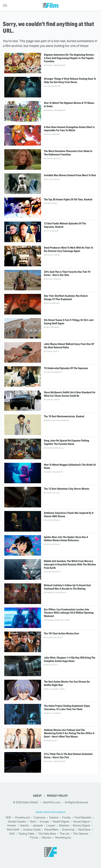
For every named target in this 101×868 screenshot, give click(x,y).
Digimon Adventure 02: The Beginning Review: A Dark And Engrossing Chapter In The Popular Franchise (69, 58)
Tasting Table (26, 834)
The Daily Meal (47, 834)
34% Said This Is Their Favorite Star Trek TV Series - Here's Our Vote (67, 274)
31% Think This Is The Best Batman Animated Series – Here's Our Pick (68, 756)
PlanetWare (51, 830)
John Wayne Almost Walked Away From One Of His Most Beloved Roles (69, 346)
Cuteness (40, 818)
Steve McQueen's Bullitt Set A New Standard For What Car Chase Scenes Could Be (70, 394)
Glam (33, 822)
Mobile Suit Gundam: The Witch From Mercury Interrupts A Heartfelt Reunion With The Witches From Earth (70, 565)
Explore (54, 818)
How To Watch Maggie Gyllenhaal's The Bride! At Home (70, 466)
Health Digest (61, 822)
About (37, 796)
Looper (51, 826)
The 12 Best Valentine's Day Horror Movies (67, 489)
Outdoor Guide (32, 830)
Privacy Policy (57, 796)
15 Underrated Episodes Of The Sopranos (66, 368)
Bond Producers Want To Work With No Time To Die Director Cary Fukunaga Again (69, 249)
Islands (24, 826)
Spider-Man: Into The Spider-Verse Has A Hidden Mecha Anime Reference (66, 539)
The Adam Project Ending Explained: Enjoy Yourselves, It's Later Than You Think (67, 708)
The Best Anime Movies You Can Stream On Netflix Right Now (67, 683)
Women (47, 838)
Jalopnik (38, 826)
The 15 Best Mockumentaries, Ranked (64, 416)
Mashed (64, 826)
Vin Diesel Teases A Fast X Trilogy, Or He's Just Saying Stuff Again (69, 322)
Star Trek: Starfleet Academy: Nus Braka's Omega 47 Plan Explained (66, 298)
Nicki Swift (13, 830)
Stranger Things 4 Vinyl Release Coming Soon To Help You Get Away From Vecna (70, 80)
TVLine (34, 838)
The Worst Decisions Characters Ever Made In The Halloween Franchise (68, 153)
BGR (8, 818)
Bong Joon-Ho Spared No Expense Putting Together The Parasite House (66, 442)
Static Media (30, 802)
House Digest (81, 822)
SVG (12, 834)
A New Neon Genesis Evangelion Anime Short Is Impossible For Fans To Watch (69, 129)
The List (64, 834)
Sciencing (68, 830)
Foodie (66, 818)
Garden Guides (17, 822)
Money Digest (81, 826)
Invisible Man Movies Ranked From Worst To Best (70, 175)
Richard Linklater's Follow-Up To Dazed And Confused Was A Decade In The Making (67, 587)
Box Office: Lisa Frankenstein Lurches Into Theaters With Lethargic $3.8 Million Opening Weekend (69, 613)
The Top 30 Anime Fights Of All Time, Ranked (68, 199)
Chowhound (22, 818)
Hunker (12, 826)
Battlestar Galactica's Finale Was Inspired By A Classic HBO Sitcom (69, 515)
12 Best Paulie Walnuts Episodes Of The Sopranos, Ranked (65, 225)
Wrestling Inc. (63, 838)
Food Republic (83, 818)
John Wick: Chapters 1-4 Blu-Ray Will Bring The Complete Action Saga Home (70, 659)
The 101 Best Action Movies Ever (61, 633)
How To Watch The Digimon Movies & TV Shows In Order (69, 105)
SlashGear (84, 830)
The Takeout (81, 834)
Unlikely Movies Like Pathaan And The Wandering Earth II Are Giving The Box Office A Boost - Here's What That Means (69, 733)
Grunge (44, 822)
